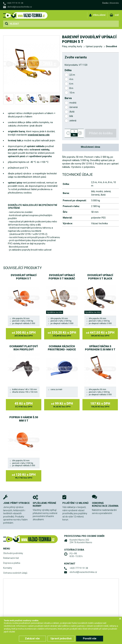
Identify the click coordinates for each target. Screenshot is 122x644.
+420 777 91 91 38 (15, 3)
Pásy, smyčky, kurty (72, 46)
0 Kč (117, 15)
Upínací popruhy (94, 46)
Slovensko (114, 3)
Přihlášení (99, 15)
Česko (105, 3)
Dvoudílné (112, 46)
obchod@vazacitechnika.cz (20, 7)
